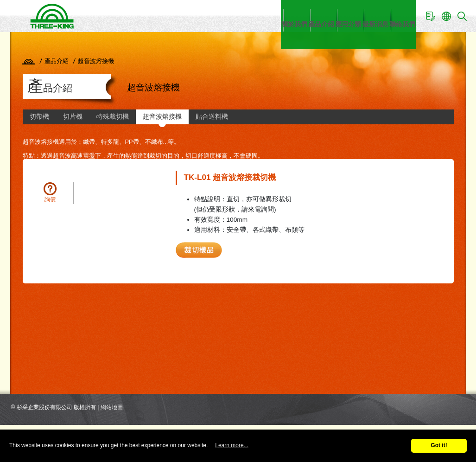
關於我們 (205, 16)
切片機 (73, 117)
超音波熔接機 (162, 117)
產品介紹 (251, 16)
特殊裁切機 (113, 117)
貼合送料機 (212, 117)
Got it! (439, 445)
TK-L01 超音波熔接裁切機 (230, 177)
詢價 (50, 199)
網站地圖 (112, 407)
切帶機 (39, 117)
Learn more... (232, 445)
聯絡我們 (390, 16)
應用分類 (298, 16)
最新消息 (344, 16)
